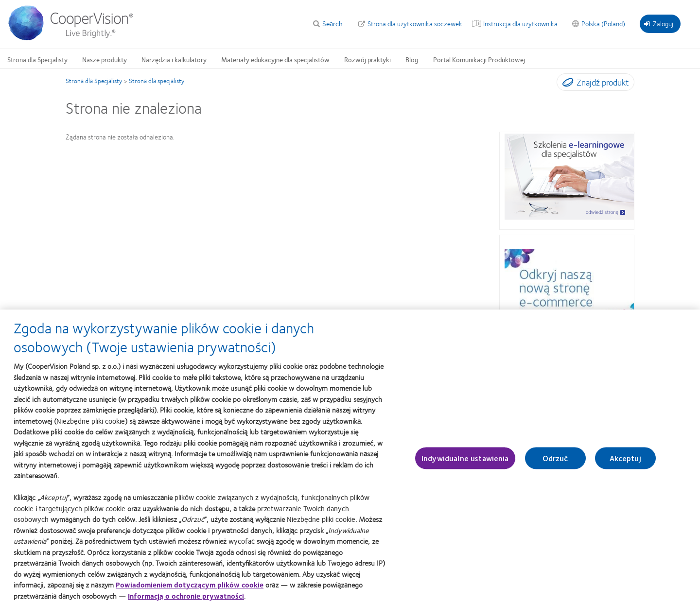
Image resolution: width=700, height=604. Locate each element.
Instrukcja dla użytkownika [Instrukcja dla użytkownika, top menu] (520, 23)
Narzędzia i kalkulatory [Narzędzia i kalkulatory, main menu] (174, 59)
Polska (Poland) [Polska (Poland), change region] (603, 23)
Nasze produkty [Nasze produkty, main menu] (105, 59)
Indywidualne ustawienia (465, 463)
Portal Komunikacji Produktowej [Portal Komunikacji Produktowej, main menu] (479, 59)
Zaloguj (659, 23)
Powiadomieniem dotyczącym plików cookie (190, 589)
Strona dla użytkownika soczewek (415, 23)
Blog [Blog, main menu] (412, 59)
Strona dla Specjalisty (94, 81)
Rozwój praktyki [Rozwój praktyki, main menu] (367, 59)
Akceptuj (625, 463)
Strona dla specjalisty (157, 81)
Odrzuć (555, 463)
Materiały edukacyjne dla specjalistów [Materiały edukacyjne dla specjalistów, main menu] (275, 59)
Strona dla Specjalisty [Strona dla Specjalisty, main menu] (37, 59)
